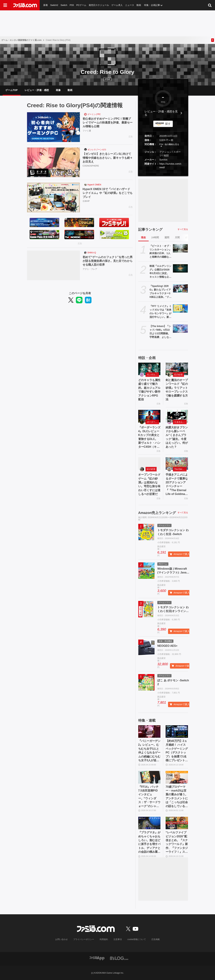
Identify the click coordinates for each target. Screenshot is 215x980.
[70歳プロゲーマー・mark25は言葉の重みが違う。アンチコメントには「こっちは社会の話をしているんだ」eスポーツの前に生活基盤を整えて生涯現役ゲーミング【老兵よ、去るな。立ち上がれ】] (177, 777)
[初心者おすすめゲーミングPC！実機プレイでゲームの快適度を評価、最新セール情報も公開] (53, 127)
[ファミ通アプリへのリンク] (97, 958)
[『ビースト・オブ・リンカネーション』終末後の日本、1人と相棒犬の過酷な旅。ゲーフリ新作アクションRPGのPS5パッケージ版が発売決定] (180, 248)
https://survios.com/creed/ (170, 166)
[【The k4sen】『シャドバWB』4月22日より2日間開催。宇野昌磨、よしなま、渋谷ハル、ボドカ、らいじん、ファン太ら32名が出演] (180, 329)
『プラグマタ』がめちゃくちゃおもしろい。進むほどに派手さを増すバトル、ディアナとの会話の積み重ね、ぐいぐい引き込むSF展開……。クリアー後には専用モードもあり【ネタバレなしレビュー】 (149, 842)
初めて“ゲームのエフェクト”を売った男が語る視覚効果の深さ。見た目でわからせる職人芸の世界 (108, 261)
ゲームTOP (12, 90)
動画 (139, 5)
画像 (58, 90)
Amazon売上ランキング (157, 513)
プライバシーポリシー (84, 939)
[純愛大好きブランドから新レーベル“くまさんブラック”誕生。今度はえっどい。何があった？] (177, 416)
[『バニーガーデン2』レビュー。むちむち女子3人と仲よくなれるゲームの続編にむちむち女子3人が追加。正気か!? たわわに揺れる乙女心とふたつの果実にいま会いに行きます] (149, 731)
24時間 (155, 237)
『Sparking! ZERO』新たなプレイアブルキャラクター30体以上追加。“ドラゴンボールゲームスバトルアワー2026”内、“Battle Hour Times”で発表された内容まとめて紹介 (161, 292)
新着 (46, 5)
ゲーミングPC (94, 114)
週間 (167, 237)
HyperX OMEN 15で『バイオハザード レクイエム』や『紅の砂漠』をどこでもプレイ (108, 193)
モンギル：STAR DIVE (153, 375)
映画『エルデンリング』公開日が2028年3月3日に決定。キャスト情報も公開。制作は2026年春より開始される (160, 272)
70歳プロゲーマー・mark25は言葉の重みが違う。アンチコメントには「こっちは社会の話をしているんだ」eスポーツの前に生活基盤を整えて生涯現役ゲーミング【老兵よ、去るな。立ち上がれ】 (177, 797)
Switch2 (54, 5)
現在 (143, 237)
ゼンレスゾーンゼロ (97, 150)
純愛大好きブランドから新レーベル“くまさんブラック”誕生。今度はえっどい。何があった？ (177, 437)
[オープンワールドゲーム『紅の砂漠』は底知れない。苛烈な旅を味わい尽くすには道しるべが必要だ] (149, 463)
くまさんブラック (180, 422)
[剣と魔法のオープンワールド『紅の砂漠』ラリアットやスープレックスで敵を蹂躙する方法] (177, 369)
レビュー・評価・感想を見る (161, 113)
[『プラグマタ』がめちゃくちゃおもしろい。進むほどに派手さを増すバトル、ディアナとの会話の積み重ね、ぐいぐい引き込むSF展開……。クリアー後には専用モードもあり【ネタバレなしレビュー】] (149, 823)
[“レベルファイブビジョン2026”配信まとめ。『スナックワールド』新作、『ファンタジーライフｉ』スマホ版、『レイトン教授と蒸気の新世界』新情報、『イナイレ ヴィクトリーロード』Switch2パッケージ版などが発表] (177, 823)
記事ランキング (150, 229)
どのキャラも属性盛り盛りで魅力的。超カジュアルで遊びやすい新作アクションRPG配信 (149, 390)
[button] (163, 172)
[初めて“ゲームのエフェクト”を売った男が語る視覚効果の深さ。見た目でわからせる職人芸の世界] (53, 265)
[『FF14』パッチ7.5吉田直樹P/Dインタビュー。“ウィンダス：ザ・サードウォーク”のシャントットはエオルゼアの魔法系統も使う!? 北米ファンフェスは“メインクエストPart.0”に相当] (149, 777)
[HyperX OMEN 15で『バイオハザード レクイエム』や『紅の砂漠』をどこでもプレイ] (53, 197)
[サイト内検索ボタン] (210, 5)
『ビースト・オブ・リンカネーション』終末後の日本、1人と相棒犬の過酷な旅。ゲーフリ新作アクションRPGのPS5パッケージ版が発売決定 (161, 252)
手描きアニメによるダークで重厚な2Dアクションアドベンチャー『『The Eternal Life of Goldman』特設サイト (177, 485)
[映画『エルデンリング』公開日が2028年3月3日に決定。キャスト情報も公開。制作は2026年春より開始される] (180, 268)
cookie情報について (137, 939)
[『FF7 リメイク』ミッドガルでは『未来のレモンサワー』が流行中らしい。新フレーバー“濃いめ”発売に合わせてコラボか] (180, 309)
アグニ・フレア (90, 269)
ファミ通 (87, 131)
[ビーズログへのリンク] (119, 958)
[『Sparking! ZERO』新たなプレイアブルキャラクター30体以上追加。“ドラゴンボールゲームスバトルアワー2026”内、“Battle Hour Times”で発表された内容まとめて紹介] (180, 288)
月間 (177, 237)
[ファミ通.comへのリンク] (25, 5)
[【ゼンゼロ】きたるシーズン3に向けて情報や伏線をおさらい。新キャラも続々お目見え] (53, 162)
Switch (64, 5)
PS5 (72, 5)
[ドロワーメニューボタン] (5, 5)
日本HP (86, 201)
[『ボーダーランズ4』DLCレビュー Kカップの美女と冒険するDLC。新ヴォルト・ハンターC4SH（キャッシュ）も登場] (149, 416)
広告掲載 (156, 939)
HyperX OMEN (94, 185)
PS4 (107, 79)
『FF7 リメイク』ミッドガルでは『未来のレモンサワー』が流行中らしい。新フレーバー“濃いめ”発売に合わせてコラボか (161, 312)
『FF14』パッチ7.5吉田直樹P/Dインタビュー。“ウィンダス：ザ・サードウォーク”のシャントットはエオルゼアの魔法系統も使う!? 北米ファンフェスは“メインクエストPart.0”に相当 (149, 797)
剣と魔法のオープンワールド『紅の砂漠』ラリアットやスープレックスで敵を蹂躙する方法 (177, 390)
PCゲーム (81, 5)
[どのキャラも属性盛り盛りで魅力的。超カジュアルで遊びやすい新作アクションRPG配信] (149, 369)
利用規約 (104, 939)
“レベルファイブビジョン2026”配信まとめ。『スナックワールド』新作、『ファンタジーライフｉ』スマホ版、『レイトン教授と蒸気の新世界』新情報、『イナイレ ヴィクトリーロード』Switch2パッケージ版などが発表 (177, 842)
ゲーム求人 (117, 5)
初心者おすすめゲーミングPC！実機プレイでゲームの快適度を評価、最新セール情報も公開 (108, 123)
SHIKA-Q (92, 253)
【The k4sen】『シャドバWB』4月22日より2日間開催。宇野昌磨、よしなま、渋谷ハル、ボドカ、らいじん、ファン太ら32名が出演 (160, 332)
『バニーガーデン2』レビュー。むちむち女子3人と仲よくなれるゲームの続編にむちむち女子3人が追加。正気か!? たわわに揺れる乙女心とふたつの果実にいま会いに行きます (149, 751)
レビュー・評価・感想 (37, 90)
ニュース (130, 5)
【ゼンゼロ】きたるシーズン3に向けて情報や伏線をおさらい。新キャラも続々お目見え (108, 158)
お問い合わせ (62, 939)
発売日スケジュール (99, 5)
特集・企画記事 (152, 5)
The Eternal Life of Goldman (180, 469)
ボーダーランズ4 (153, 422)
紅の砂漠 (178, 375)
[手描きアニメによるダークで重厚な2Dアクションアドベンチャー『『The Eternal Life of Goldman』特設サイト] (177, 463)
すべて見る (183, 229)
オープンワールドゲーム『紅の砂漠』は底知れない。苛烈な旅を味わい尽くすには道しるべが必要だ (149, 484)
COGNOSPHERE (91, 166)
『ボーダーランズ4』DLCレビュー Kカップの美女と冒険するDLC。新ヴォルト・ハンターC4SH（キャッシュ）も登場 (149, 437)
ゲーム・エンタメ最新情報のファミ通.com (21, 40)
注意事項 (118, 939)
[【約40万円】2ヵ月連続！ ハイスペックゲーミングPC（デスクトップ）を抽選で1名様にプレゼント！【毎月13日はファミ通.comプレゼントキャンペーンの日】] (177, 731)
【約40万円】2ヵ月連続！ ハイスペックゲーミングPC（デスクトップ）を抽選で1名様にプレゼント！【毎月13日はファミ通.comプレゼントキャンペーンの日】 (177, 751)
